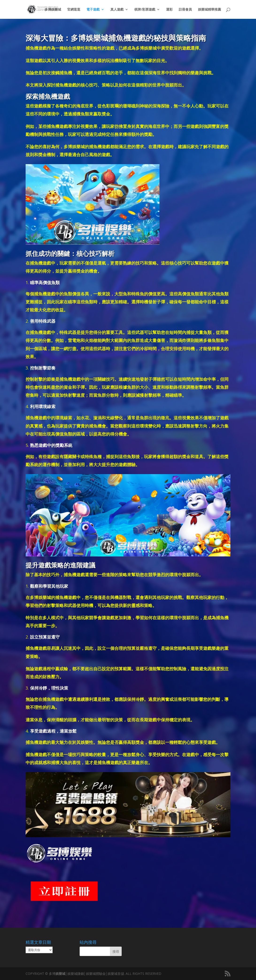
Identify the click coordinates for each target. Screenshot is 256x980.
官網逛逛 (74, 10)
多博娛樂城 (53, 10)
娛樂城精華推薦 (209, 10)
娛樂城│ (61, 974)
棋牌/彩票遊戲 (145, 10)
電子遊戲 (93, 10)
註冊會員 (185, 10)
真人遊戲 (117, 10)
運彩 (169, 10)
